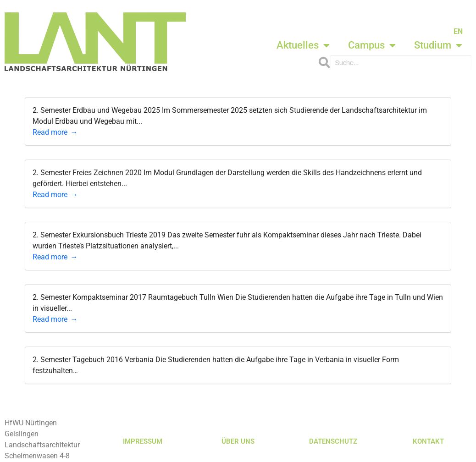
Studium (438, 45)
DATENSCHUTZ (333, 441)
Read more (50, 132)
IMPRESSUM (143, 441)
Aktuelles (303, 45)
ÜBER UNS (238, 441)
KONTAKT (428, 441)
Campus (372, 45)
